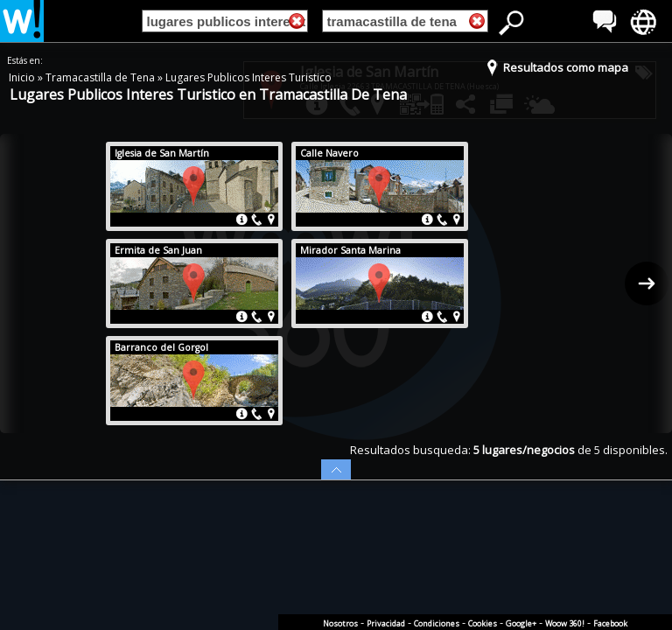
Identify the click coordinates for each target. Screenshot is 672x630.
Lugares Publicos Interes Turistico (248, 77)
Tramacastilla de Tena (101, 77)
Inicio (23, 77)
